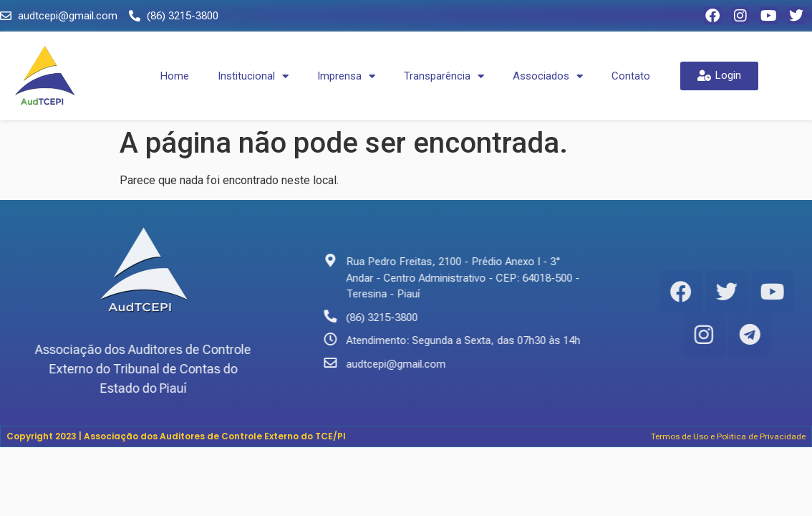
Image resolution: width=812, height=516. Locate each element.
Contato (631, 76)
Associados (548, 76)
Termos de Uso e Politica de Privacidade (728, 436)
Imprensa (346, 76)
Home (175, 76)
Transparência (444, 76)
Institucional (253, 76)
